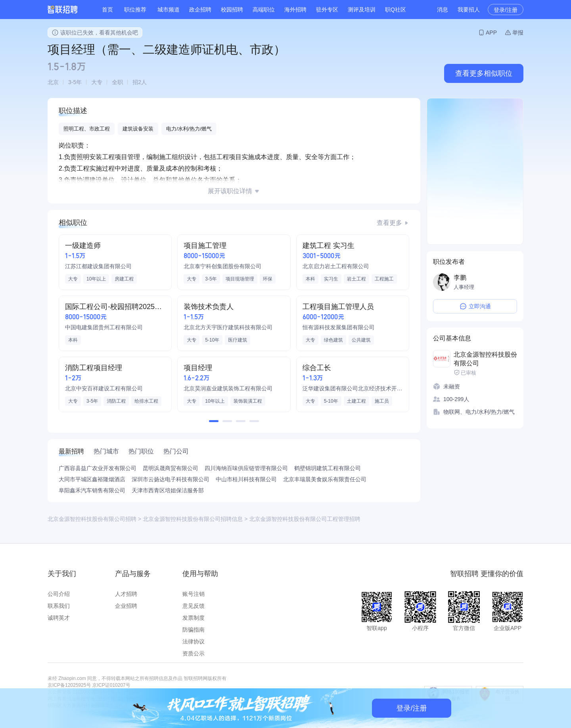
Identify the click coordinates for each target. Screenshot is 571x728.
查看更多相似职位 (484, 73)
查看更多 (389, 223)
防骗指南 (194, 630)
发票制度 (194, 618)
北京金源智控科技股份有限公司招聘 (92, 519)
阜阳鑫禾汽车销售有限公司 (92, 490)
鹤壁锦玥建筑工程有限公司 (328, 468)
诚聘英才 (59, 618)
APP (491, 33)
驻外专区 (327, 10)
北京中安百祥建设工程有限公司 (104, 388)
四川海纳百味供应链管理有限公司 (246, 468)
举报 (518, 33)
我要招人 (469, 10)
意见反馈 (194, 606)
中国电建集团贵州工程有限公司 (104, 327)
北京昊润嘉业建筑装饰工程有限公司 (228, 388)
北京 (53, 82)
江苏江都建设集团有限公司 (98, 266)
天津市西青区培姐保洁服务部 (168, 490)
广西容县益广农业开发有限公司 (98, 468)
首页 (107, 10)
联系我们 (59, 606)
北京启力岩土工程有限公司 (336, 266)
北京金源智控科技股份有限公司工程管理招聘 (305, 519)
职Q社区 (396, 10)
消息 (443, 10)
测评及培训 (362, 10)
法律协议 (194, 642)
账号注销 (194, 594)
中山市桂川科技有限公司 (246, 479)
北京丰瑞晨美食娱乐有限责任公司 (325, 479)
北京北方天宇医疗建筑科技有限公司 (228, 327)
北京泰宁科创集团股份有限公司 (222, 266)
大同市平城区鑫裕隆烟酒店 (92, 479)
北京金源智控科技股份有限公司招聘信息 (193, 519)
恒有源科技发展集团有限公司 (339, 327)
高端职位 (264, 10)
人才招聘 (126, 594)
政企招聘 (200, 10)
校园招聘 (232, 10)
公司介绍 (59, 594)
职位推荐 (135, 10)
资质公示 (194, 653)
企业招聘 (126, 606)
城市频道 (169, 10)
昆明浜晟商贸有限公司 (171, 468)
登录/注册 (506, 10)
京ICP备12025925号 (69, 685)
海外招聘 (295, 10)
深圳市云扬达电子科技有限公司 (171, 479)
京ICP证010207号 (111, 685)
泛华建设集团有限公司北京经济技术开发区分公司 (353, 388)
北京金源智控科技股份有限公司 (485, 359)
